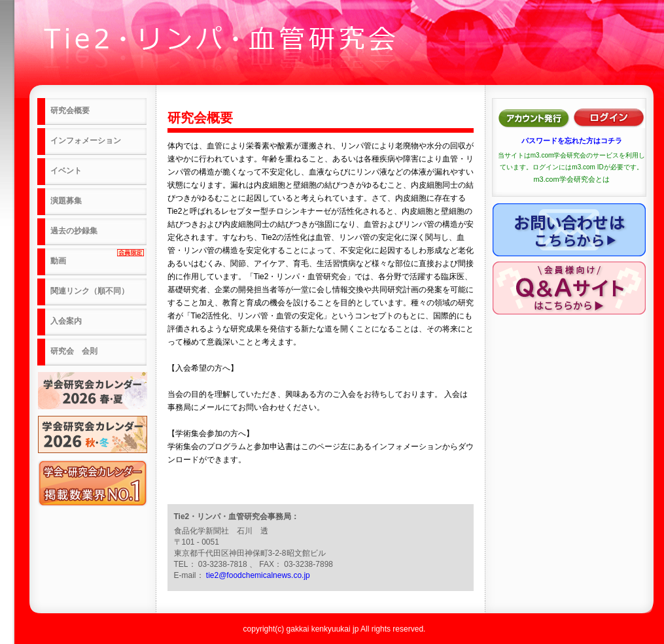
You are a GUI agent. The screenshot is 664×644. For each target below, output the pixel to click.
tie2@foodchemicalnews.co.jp (258, 575)
